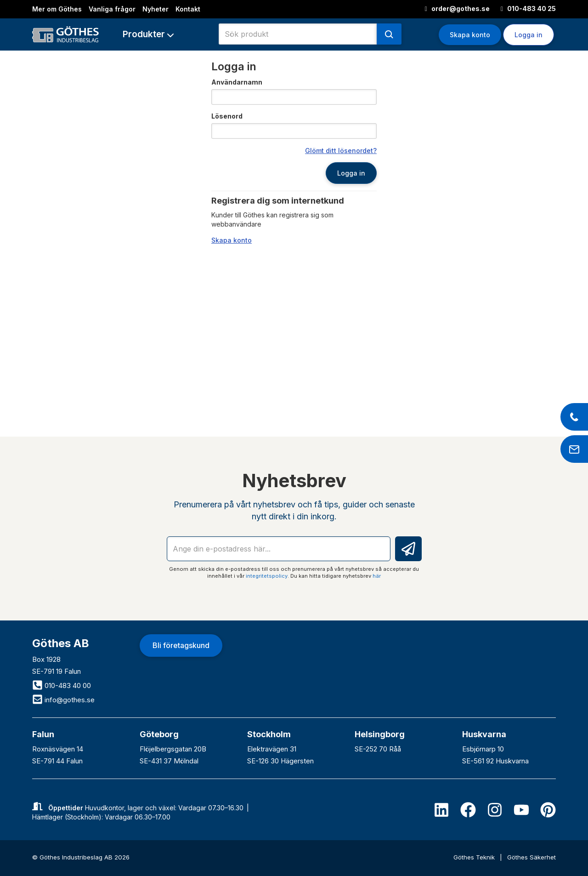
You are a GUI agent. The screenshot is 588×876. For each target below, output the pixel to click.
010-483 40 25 (528, 9)
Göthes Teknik (475, 857)
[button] (148, 34)
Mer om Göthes (57, 9)
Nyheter (155, 9)
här (377, 576)
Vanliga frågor (112, 9)
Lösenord (227, 116)
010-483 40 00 (62, 685)
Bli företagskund (181, 645)
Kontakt (188, 9)
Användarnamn (237, 82)
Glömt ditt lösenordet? (341, 151)
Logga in (529, 35)
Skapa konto (470, 35)
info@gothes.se (63, 700)
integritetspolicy (267, 576)
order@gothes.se (457, 9)
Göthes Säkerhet (531, 857)
